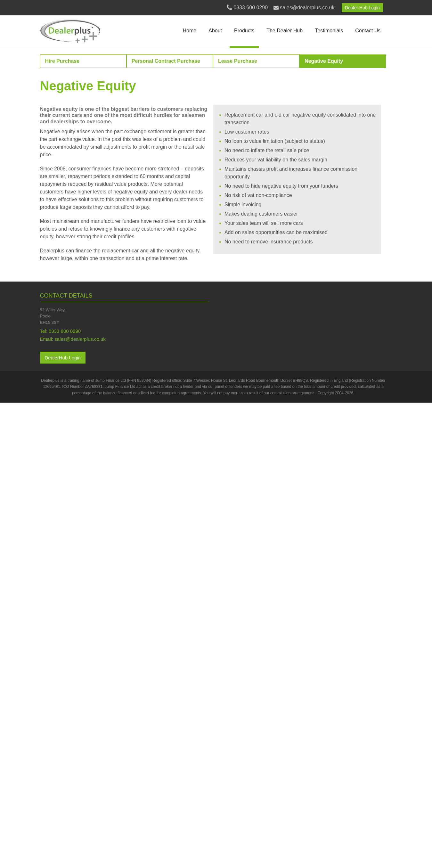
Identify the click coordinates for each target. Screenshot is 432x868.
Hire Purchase (62, 61)
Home (190, 31)
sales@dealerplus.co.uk (307, 8)
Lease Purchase (238, 61)
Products (244, 31)
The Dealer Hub (285, 31)
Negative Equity (324, 61)
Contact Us (368, 31)
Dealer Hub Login (362, 8)
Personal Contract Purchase (166, 61)
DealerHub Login (63, 358)
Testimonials (329, 31)
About (215, 31)
